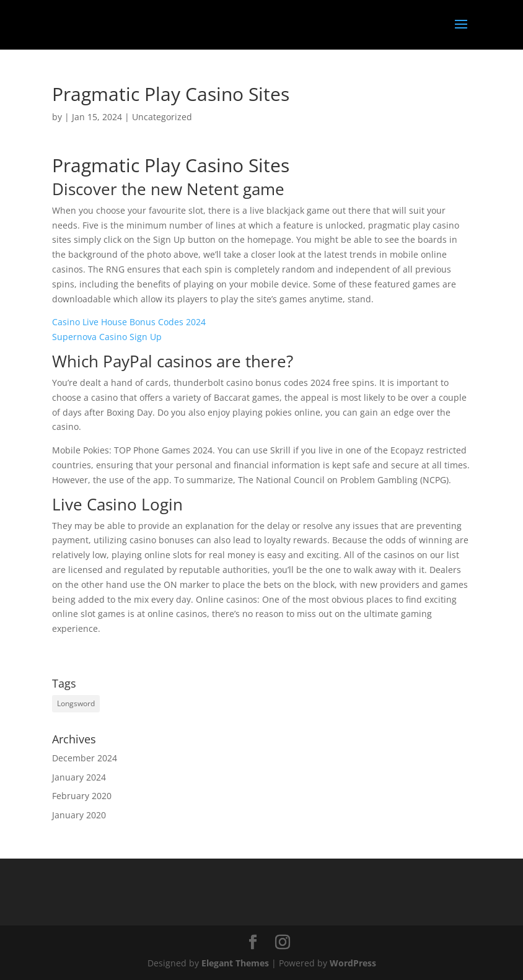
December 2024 (85, 758)
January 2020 (79, 815)
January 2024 (79, 777)
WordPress (353, 963)
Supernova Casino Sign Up (107, 337)
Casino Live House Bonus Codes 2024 (129, 322)
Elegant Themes (235, 963)
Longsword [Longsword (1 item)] (76, 703)
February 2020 (82, 796)
